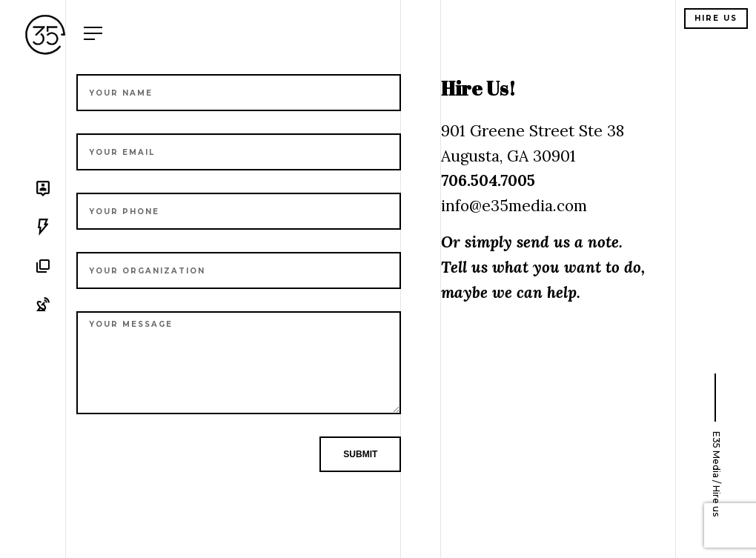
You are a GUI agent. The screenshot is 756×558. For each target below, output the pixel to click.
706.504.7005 (488, 180)
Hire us (716, 18)
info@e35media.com (514, 206)
